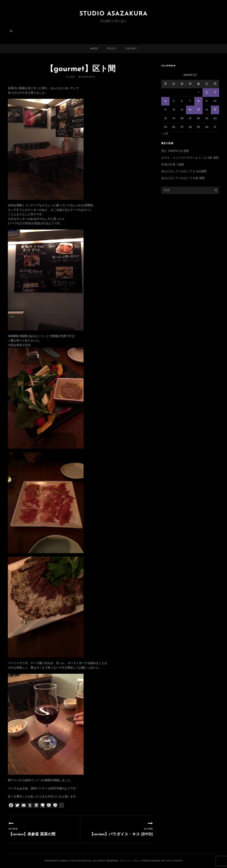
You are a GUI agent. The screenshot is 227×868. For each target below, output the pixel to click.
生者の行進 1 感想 (173, 165)
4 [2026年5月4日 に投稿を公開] (165, 101)
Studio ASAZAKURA (113, 14)
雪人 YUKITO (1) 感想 (175, 151)
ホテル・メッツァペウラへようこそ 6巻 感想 (190, 158)
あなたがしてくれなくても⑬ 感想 (183, 178)
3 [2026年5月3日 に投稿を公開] (215, 92)
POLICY (112, 49)
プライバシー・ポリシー (131, 861)
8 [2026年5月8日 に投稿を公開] (198, 101)
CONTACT (131, 49)
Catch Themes (174, 861)
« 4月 (165, 134)
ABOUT (94, 49)
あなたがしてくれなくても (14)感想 (184, 171)
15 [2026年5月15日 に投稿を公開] (198, 110)
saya (72, 77)
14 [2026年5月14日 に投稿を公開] (190, 110)
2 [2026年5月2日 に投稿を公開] (207, 92)
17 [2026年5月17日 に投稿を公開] (215, 110)
